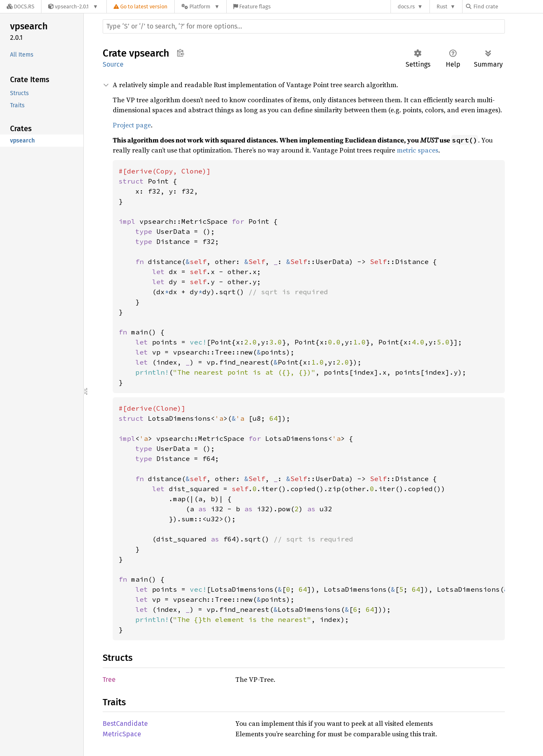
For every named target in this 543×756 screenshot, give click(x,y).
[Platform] (200, 6)
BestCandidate (125, 724)
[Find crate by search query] (508, 6)
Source (113, 64)
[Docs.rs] (21, 6)
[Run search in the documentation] (304, 26)
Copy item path (180, 53)
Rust (442, 6)
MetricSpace (122, 734)
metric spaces (418, 150)
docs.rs (406, 6)
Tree (109, 680)
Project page (132, 125)
